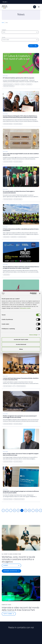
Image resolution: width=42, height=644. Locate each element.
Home (3, 23)
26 (22, 510)
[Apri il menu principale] (39, 7)
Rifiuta (21, 349)
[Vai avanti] (41, 510)
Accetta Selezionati (21, 344)
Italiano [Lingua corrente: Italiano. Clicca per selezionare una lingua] (5, 2)
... (11, 510)
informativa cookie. (25, 308)
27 (26, 510)
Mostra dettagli (33, 335)
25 (18, 510)
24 (14, 510)
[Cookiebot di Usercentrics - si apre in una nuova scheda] (30, 293)
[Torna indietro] (3, 510)
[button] (35, 7)
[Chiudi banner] (40, 293)
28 (29, 510)
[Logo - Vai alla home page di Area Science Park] (5, 7)
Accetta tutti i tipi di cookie (21, 339)
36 (37, 510)
